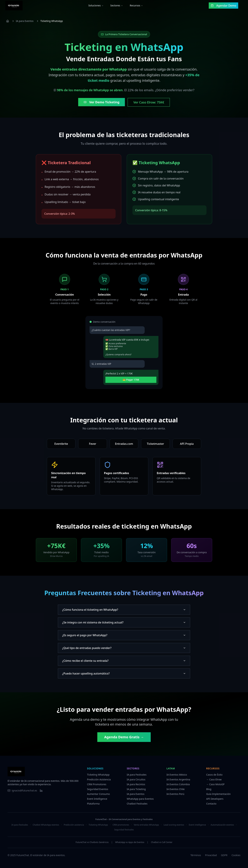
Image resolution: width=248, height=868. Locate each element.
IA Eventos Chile (176, 789)
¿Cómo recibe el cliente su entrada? (124, 661)
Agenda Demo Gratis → (124, 737)
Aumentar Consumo (98, 794)
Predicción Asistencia (99, 779)
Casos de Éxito (214, 775)
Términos (196, 855)
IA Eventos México (177, 775)
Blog (209, 789)
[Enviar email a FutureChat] (22, 791)
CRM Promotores (97, 784)
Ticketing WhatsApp (98, 775)
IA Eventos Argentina (178, 779)
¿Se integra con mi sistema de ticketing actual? (124, 622)
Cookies (236, 855)
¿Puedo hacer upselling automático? (124, 673)
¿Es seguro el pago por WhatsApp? (124, 635)
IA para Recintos (136, 784)
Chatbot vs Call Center (162, 842)
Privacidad (211, 855)
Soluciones (98, 5)
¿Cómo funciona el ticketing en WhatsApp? (124, 610)
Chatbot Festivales (137, 804)
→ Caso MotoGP (215, 784)
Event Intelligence (97, 799)
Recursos (139, 5)
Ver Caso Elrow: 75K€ (149, 102)
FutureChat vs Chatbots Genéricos (92, 842)
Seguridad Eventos (98, 789)
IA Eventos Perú (175, 794)
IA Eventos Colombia (178, 784)
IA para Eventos (25, 21)
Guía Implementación (218, 794)
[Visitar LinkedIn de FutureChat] (41, 791)
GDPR (224, 855)
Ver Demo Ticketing (102, 102)
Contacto (211, 804)
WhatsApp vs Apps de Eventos (130, 842)
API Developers (215, 799)
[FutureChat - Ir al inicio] (16, 6)
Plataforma (93, 804)
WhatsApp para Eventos (140, 799)
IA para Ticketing (136, 789)
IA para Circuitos (136, 779)
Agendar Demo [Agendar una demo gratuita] (226, 6)
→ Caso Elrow (214, 779)
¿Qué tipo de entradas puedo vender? (124, 648)
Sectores (119, 5)
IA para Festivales (137, 775)
